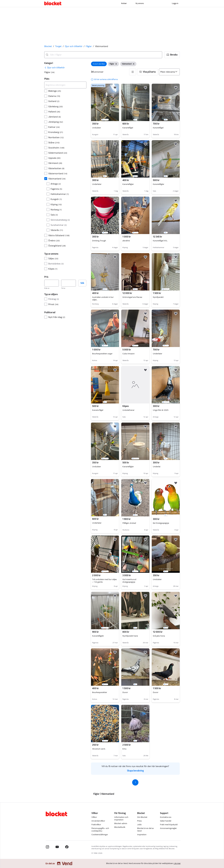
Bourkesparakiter (100, 692)
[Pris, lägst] (52, 283)
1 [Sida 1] (135, 782)
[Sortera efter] (169, 72)
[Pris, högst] (68, 283)
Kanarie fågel (98, 410)
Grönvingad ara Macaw (132, 297)
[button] (172, 55)
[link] (54, 68)
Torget (58, 46)
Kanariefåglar (128, 184)
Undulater (96, 128)
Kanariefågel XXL (160, 241)
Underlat (157, 467)
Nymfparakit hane (130, 636)
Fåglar (89, 46)
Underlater (97, 184)
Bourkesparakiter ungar (102, 354)
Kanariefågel (128, 128)
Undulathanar (128, 410)
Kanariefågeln (98, 636)
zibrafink (126, 241)
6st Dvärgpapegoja (161, 523)
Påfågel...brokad (129, 523)
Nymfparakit (158, 297)
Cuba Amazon (128, 354)
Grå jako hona (159, 636)
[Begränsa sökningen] (65, 85)
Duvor (125, 692)
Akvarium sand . (99, 749)
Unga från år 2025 (161, 410)
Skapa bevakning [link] (135, 771)
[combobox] (103, 55)
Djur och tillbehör (74, 46)
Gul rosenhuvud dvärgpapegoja (129, 581)
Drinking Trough (99, 241)
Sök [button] (82, 283)
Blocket (48, 46)
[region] (105, 102)
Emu (124, 749)
